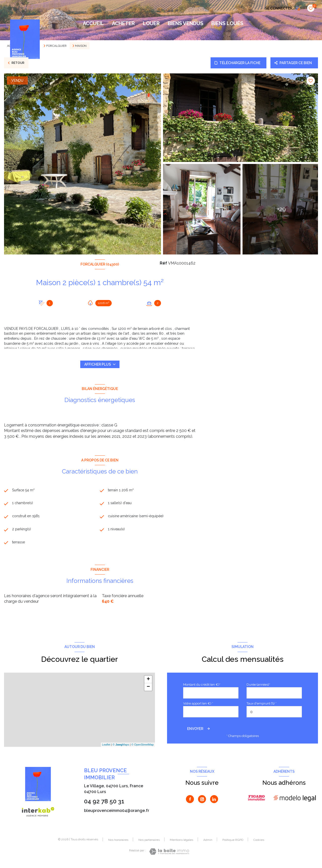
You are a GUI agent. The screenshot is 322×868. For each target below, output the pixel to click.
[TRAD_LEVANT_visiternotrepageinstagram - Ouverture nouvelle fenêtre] (202, 802)
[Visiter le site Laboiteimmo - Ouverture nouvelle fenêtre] (169, 855)
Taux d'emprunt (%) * (261, 707)
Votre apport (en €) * (198, 707)
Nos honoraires (118, 843)
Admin (208, 843)
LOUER (151, 23)
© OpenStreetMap (143, 748)
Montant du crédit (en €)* (202, 688)
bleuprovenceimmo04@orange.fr (117, 814)
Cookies (259, 843)
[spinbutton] (274, 715)
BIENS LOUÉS (227, 23)
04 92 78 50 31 (104, 805)
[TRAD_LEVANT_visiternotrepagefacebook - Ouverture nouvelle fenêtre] (190, 802)
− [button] (148, 690)
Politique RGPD (233, 843)
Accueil (93, 23)
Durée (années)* (258, 688)
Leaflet (106, 748)
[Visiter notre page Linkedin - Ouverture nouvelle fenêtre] (214, 802)
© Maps (121, 748)
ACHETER (123, 23)
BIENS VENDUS (186, 23)
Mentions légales (182, 843)
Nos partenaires (149, 843)
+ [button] (148, 683)
